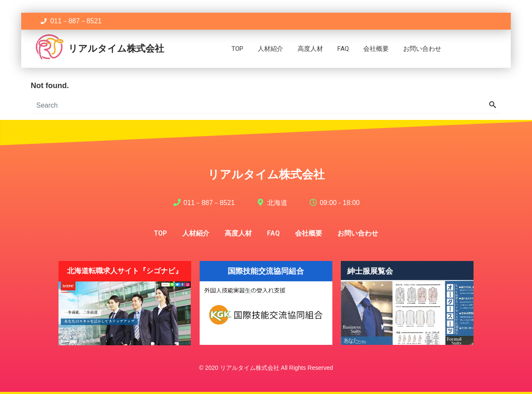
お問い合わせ (422, 49)
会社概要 (376, 49)
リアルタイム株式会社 (116, 49)
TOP (237, 49)
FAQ (343, 49)
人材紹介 (270, 49)
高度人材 (310, 49)
